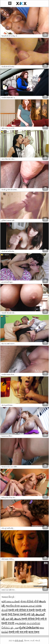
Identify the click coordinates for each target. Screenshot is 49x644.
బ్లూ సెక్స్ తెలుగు (14, 619)
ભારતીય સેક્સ (13, 606)
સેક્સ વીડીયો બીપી (29, 601)
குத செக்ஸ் (20, 623)
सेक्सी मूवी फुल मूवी (18, 632)
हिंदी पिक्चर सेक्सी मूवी (19, 614)
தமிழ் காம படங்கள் (11, 601)
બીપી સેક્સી (19, 641)
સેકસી (5, 610)
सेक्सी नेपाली (8, 623)
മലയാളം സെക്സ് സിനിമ (31, 606)
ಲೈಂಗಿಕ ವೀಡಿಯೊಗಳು (29, 628)
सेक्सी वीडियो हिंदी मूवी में (34, 619)
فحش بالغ (14, 628)
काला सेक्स (34, 632)
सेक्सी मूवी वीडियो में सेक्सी (22, 610)
